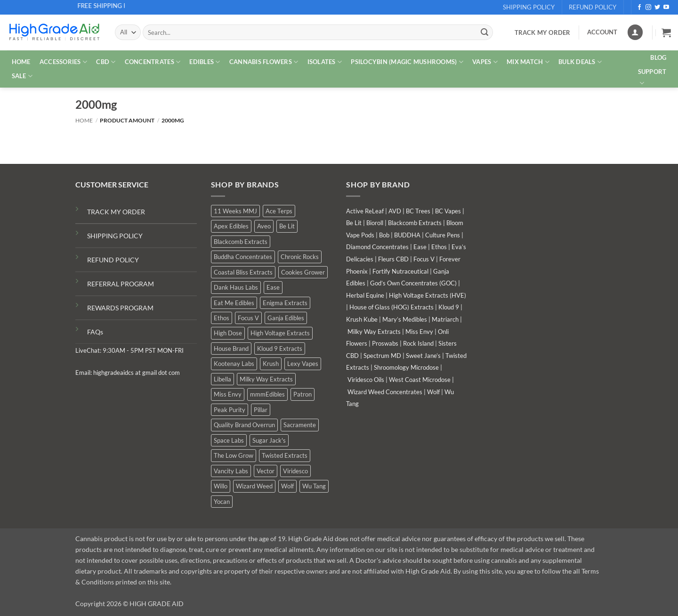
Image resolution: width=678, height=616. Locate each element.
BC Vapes (448, 211)
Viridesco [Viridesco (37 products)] (295, 471)
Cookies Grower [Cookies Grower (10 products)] (303, 272)
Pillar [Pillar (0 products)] (261, 410)
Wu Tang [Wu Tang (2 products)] (314, 486)
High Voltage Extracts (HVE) (428, 295)
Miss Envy (419, 332)
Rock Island (418, 343)
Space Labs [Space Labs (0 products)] (229, 440)
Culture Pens (443, 235)
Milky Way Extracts (374, 332)
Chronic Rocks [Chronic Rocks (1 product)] (300, 257)
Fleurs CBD (393, 259)
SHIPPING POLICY (115, 236)
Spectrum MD (382, 356)
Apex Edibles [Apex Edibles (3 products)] (231, 226)
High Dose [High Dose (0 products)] (228, 333)
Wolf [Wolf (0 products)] (287, 486)
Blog (658, 57)
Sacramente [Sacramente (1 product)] (300, 425)
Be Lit (354, 223)
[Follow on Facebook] (639, 8)
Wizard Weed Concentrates (385, 392)
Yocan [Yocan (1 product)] (222, 502)
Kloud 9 (449, 307)
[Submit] (484, 32)
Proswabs (385, 343)
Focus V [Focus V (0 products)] (248, 318)
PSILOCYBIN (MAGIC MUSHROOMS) (407, 62)
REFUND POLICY (113, 260)
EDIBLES (205, 62)
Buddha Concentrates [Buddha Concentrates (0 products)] (243, 257)
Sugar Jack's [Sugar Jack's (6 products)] (269, 440)
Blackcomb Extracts (415, 223)
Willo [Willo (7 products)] (221, 486)
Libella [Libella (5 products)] (222, 379)
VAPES (485, 62)
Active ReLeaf (365, 211)
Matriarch (445, 319)
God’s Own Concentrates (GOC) (413, 283)
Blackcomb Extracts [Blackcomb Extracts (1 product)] (241, 242)
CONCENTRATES (153, 62)
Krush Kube (362, 319)
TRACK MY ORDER (116, 212)
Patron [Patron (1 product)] (303, 394)
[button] (666, 32)
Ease (420, 247)
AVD (395, 211)
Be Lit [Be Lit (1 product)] (287, 226)
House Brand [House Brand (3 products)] (231, 349)
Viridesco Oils (366, 380)
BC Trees (418, 211)
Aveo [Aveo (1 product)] (264, 226)
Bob (384, 235)
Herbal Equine (365, 295)
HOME (21, 62)
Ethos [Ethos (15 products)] (222, 318)
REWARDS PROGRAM (120, 308)
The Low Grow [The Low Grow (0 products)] (234, 455)
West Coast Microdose (420, 380)
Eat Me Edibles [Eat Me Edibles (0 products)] (234, 303)
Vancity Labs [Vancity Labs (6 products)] (231, 471)
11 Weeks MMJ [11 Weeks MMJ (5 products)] (235, 211)
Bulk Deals (580, 62)
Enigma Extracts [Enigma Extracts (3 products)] (285, 303)
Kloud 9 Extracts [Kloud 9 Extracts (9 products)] (280, 349)
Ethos (439, 247)
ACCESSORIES (63, 62)
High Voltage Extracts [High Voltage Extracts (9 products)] (280, 333)
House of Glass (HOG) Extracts (391, 307)
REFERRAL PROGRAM (121, 284)
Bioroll (375, 223)
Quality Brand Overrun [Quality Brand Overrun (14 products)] (244, 425)
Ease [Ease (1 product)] (273, 287)
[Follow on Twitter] (657, 8)
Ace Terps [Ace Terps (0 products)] (279, 211)
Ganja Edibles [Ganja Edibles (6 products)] (286, 318)
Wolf (433, 392)
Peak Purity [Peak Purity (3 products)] (230, 410)
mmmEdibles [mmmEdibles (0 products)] (267, 394)
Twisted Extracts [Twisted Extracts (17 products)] (285, 455)
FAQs (95, 332)
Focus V (424, 259)
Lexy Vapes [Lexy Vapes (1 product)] (303, 364)
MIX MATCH (528, 62)
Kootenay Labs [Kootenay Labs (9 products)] (234, 364)
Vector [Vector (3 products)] (266, 471)
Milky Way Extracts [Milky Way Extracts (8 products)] (266, 379)
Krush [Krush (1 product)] (271, 364)
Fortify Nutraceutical (400, 271)
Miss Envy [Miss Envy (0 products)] (228, 394)
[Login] (635, 32)
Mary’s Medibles (405, 319)
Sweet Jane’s (423, 356)
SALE (22, 76)
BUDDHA (407, 235)
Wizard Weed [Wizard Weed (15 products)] (254, 486)
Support (652, 78)
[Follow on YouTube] (666, 8)
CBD (106, 62)
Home (84, 120)
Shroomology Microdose (406, 367)
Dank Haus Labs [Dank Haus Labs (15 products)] (236, 287)
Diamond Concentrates (377, 247)
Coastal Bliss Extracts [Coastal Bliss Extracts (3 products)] (243, 272)
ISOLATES (325, 62)
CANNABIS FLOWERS (264, 62)
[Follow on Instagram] (648, 8)
